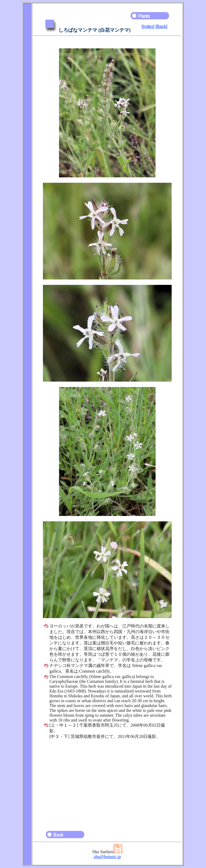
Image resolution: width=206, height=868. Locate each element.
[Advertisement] (107, 783)
